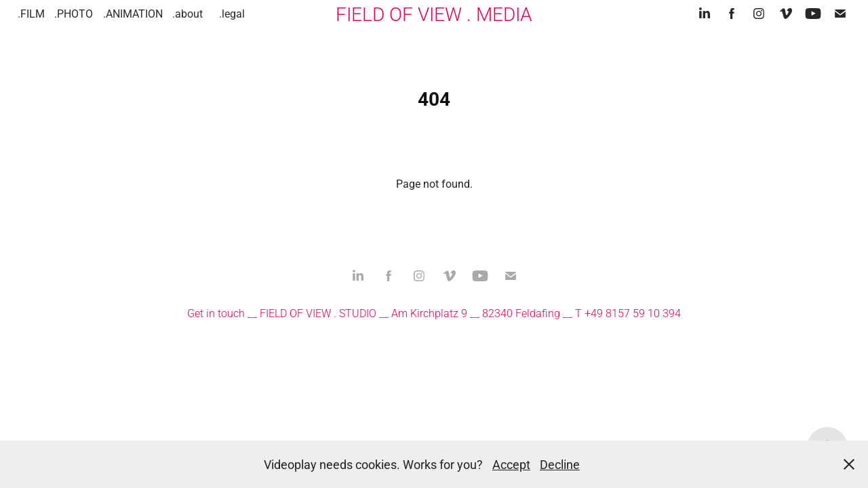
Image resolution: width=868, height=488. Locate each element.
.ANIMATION (133, 13)
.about (188, 13)
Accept (511, 464)
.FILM (31, 13)
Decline (560, 464)
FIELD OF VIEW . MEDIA (434, 14)
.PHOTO (74, 13)
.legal (232, 13)
